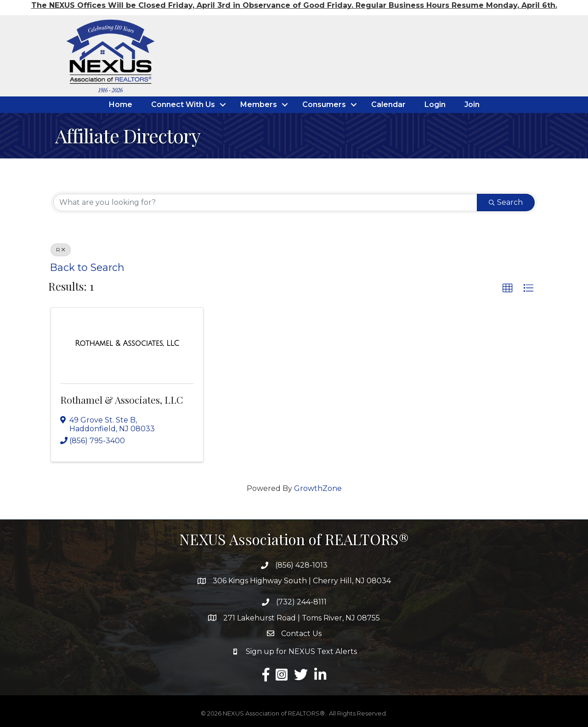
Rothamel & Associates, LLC (122, 400)
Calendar (388, 104)
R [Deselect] (61, 250)
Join (472, 104)
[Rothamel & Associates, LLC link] (127, 344)
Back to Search (87, 267)
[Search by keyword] (265, 203)
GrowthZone (318, 488)
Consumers (324, 104)
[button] (508, 288)
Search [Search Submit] (506, 202)
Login (435, 104)
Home (121, 104)
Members (259, 104)
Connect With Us (183, 104)
